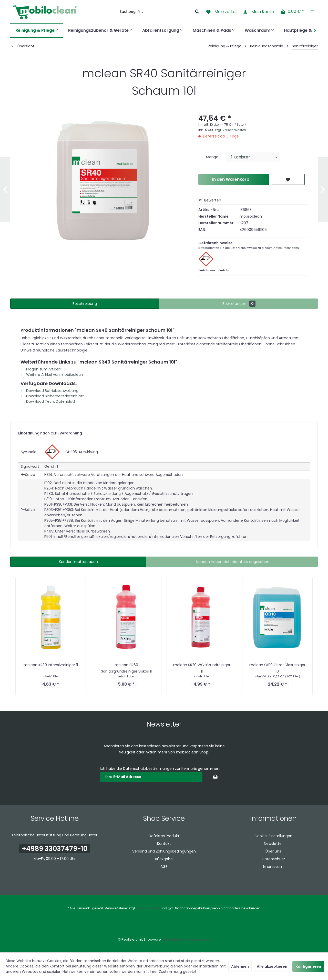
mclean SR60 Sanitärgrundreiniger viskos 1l (126, 668)
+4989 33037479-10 (55, 849)
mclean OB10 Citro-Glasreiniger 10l (277, 668)
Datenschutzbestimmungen (148, 769)
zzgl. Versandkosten (230, 130)
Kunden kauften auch (78, 562)
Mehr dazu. (292, 248)
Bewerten (210, 200)
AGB (164, 867)
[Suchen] (197, 12)
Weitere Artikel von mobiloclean (52, 375)
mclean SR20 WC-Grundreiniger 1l (202, 668)
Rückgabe (164, 859)
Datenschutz (273, 859)
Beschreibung (85, 304)
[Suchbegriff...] (159, 12)
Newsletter (273, 844)
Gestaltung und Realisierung (187, 939)
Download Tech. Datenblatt (48, 401)
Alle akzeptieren (272, 966)
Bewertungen (239, 304)
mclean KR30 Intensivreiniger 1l (51, 665)
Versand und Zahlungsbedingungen (164, 851)
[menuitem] (159, 12)
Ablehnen (240, 966)
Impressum (273, 867)
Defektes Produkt (164, 836)
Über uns (273, 851)
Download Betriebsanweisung (49, 391)
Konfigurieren (308, 966)
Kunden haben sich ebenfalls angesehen (233, 562)
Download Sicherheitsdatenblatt (52, 396)
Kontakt (164, 844)
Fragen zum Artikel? (41, 369)
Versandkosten (148, 908)
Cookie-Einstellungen (273, 836)
